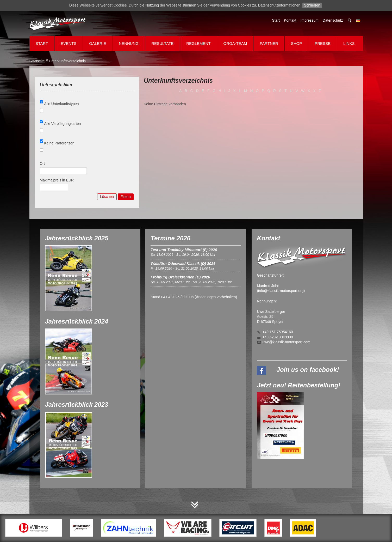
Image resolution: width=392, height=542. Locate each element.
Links (349, 43)
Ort (42, 163)
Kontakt (290, 20)
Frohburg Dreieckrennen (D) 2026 (180, 277)
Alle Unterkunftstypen (62, 104)
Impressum (309, 20)
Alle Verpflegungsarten (63, 124)
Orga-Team (235, 43)
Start (276, 20)
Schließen (312, 5)
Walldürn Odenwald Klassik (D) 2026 (183, 264)
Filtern (126, 197)
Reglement (198, 43)
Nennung (129, 43)
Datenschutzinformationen (279, 5)
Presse (323, 43)
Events (69, 43)
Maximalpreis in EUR (57, 180)
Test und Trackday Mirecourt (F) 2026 (184, 250)
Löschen (107, 197)
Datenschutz (333, 20)
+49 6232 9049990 (278, 337)
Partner (269, 43)
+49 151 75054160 (278, 332)
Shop (297, 43)
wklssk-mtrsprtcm (286, 342)
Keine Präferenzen (59, 143)
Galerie (98, 43)
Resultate (162, 43)
